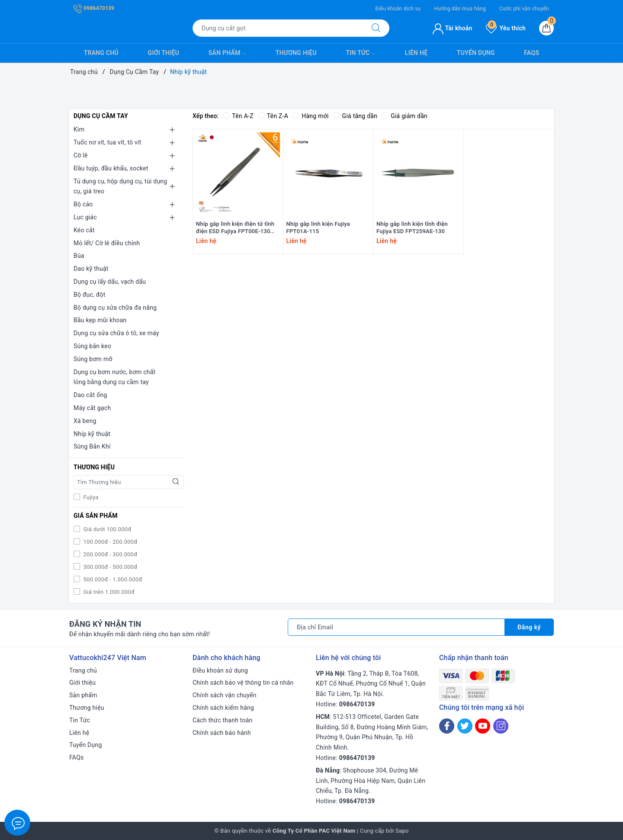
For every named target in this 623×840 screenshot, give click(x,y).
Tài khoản (452, 28)
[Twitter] (465, 726)
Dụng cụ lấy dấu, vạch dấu (110, 282)
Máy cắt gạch (92, 408)
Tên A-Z (238, 116)
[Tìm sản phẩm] (278, 28)
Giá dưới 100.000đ (106, 529)
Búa (79, 256)
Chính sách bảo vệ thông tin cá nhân (243, 683)
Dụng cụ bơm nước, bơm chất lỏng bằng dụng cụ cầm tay (114, 377)
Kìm (79, 129)
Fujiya (90, 497)
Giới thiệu (164, 53)
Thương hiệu (296, 53)
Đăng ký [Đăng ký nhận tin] (529, 627)
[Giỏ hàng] (546, 28)
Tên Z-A (273, 116)
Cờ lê (81, 155)
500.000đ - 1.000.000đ (112, 579)
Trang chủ (101, 53)
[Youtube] (483, 726)
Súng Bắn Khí (92, 446)
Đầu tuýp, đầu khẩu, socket (111, 168)
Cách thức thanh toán (223, 720)
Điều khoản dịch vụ (398, 9)
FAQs (531, 53)
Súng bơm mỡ (93, 359)
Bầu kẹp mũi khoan (100, 320)
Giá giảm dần (405, 116)
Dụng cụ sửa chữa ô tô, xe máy (116, 333)
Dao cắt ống (90, 395)
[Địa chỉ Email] (396, 627)
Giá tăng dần (355, 116)
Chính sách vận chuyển (225, 695)
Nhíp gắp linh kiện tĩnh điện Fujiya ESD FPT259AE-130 (412, 228)
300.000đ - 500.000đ (109, 567)
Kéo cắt (84, 230)
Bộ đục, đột (90, 295)
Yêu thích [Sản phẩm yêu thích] (506, 28)
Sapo (402, 831)
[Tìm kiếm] (376, 28)
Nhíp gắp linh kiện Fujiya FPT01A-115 (318, 228)
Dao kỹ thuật (91, 269)
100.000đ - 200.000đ (109, 542)
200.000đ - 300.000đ (109, 554)
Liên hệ (416, 53)
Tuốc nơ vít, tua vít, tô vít (108, 142)
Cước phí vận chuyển (524, 9)
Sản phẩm (228, 54)
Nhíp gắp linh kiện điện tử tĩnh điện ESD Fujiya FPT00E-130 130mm (235, 228)
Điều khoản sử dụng (220, 670)
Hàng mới (310, 116)
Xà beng (85, 421)
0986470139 (94, 8)
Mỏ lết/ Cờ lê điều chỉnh (107, 243)
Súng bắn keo (92, 346)
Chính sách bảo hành (222, 733)
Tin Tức (361, 54)
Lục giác (85, 217)
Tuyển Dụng (476, 53)
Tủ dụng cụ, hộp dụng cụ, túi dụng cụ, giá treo (120, 186)
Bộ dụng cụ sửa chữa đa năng (115, 308)
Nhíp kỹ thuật (92, 434)
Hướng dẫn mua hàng (460, 9)
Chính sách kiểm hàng (223, 708)
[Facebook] (447, 726)
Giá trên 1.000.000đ (108, 592)
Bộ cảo (83, 204)
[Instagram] (501, 726)
